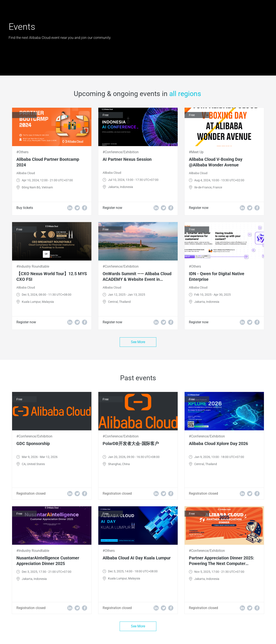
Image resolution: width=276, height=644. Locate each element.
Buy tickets (25, 208)
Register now (112, 208)
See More (138, 342)
